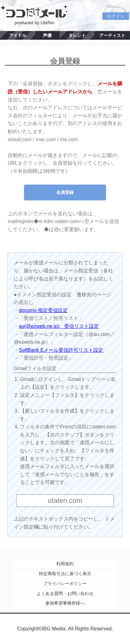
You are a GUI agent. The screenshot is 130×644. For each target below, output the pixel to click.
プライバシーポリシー (65, 584)
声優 (47, 35)
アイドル (18, 35)
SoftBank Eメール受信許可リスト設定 (61, 350)
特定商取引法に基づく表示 (65, 574)
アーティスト (112, 35)
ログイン (116, 16)
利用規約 (65, 564)
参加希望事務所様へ (65, 603)
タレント (77, 35)
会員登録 (65, 192)
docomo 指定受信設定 (43, 310)
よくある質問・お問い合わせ (65, 593)
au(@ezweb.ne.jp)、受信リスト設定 (59, 326)
